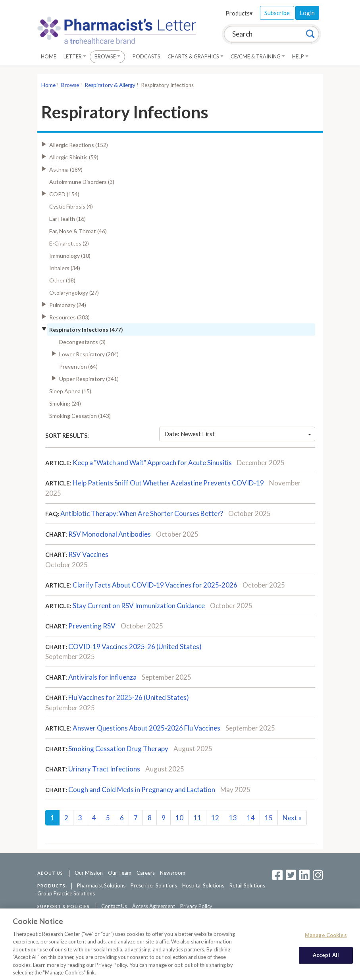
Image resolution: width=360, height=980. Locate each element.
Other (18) (62, 280)
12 (215, 818)
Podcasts (146, 56)
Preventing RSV (92, 626)
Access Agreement (154, 906)
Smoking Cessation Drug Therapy (118, 749)
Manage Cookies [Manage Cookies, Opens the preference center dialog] (326, 938)
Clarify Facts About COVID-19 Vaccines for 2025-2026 (155, 585)
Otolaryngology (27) (74, 293)
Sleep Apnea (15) (70, 391)
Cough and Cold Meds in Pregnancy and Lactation (142, 790)
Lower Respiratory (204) (89, 354)
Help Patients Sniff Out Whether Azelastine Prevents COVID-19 (168, 483)
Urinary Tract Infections (104, 769)
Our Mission (89, 873)
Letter (75, 56)
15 (269, 818)
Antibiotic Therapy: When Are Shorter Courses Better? (142, 513)
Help (300, 56)
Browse (107, 56)
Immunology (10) (70, 256)
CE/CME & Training (258, 56)
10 (179, 818)
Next (292, 818)
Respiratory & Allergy (110, 85)
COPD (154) (64, 194)
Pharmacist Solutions (101, 885)
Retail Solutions (247, 885)
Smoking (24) (65, 403)
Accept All (326, 959)
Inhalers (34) (65, 268)
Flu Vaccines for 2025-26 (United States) (129, 697)
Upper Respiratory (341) (89, 379)
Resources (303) (69, 317)
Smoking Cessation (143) (80, 416)
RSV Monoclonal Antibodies (110, 534)
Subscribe (277, 13)
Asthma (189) (66, 169)
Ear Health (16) (67, 219)
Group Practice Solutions (66, 893)
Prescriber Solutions (154, 885)
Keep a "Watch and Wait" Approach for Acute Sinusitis (152, 463)
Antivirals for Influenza (102, 677)
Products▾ (239, 13)
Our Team (120, 873)
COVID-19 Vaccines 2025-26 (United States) (135, 647)
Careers (146, 873)
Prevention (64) (78, 366)
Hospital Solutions (203, 885)
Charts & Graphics (195, 56)
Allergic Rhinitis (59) (74, 157)
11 (197, 818)
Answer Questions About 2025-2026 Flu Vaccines (146, 728)
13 (233, 818)
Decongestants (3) (82, 342)
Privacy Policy (196, 906)
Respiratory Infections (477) (86, 330)
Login (307, 13)
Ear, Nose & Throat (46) (78, 231)
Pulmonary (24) (68, 305)
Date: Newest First (238, 434)
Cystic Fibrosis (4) (71, 206)
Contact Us (114, 906)
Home (49, 56)
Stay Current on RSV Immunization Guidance (139, 606)
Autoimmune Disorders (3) (82, 182)
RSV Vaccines (88, 554)
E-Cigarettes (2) (69, 243)
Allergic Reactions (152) (79, 145)
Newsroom (173, 873)
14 (251, 818)
